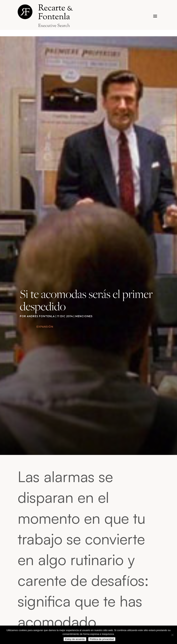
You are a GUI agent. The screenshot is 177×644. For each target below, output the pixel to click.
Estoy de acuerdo (75, 639)
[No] (172, 635)
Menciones (84, 316)
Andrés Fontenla (41, 316)
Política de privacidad (102, 639)
